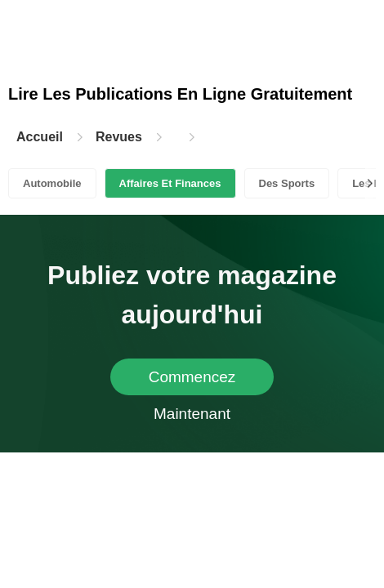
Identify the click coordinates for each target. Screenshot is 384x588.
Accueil (40, 137)
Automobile (52, 183)
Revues (119, 137)
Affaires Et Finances (170, 183)
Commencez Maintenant (192, 382)
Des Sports (287, 183)
